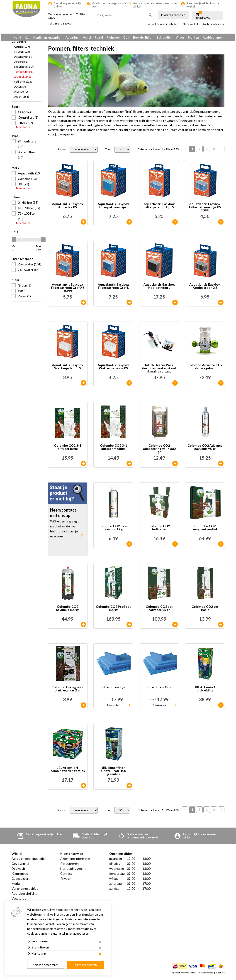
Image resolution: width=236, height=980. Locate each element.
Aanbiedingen (213, 37)
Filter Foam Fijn (113, 689)
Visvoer (22, 53)
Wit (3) (23, 292)
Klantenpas (20, 875)
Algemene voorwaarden (183, 974)
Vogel (87, 37)
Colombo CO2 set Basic (205, 610)
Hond (17, 37)
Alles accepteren (86, 965)
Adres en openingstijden (29, 860)
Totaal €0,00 (203, 18)
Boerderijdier (143, 37)
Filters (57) (25, 124)
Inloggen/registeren (173, 15)
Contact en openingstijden (162, 24)
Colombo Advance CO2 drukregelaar (205, 369)
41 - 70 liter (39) (29, 209)
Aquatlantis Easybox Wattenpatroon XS (113, 369)
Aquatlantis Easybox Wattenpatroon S (68, 369)
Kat (27, 37)
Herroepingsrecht (73, 870)
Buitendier (164, 37)
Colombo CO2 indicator (159, 530)
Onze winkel (190, 24)
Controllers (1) (28, 119)
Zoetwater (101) (30, 266)
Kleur (16, 282)
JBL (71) (23, 186)
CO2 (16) (24, 114)
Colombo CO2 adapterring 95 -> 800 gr (159, 451)
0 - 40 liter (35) (28, 204)
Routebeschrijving (213, 24)
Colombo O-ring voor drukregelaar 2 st (68, 691)
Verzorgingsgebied (25, 890)
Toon (108, 151)
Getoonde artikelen (158, 151)
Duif (126, 37)
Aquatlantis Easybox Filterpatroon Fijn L (113, 207)
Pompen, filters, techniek (23, 76)
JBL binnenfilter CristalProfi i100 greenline (113, 773)
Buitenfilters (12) (27, 156)
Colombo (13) (27, 180)
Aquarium (72, 37)
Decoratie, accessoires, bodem (22, 93)
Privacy (65, 880)
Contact (66, 875)
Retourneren (69, 865)
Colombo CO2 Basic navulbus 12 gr (113, 530)
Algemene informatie (75, 860)
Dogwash (18, 870)
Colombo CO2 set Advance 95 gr (159, 610)
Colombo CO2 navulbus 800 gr (68, 610)
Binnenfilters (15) (27, 146)
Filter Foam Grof (159, 689)
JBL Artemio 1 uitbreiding (205, 691)
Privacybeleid (206, 974)
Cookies (221, 974)
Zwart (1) (24, 298)
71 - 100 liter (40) (27, 218)
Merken (193, 37)
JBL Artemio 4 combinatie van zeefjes (68, 771)
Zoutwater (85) (29, 271)
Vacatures (19, 900)
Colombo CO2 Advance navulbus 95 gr (205, 449)
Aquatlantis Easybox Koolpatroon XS (205, 288)
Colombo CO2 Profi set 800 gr (113, 610)
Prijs (15, 233)
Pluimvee (113, 37)
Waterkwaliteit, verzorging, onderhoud (24, 63)
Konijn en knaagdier (48, 37)
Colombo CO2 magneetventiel (205, 530)
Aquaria (22, 48)
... (207, 151)
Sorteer (62, 151)
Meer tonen (23, 129)
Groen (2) (25, 287)
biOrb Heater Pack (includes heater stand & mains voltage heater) (159, 370)
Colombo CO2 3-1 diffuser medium (113, 449)
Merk (15, 169)
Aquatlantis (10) (29, 175)
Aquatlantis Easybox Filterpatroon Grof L (113, 288)
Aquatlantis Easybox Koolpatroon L (159, 288)
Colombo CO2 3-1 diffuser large (68, 449)
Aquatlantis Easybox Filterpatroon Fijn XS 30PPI (205, 209)
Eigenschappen (22, 260)
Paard (99, 37)
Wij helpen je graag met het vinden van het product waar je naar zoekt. (64, 530)
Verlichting (24, 83)
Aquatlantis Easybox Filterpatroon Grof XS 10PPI (68, 289)
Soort (16, 108)
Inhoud (17, 199)
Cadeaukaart (21, 880)
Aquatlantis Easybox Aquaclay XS (68, 207)
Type (15, 137)
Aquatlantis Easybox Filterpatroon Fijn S (159, 207)
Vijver (180, 37)
